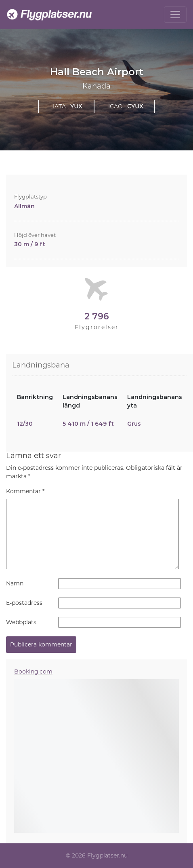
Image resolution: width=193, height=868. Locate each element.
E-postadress (24, 603)
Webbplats (21, 622)
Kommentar (25, 491)
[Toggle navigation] (175, 15)
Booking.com (33, 672)
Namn (15, 583)
